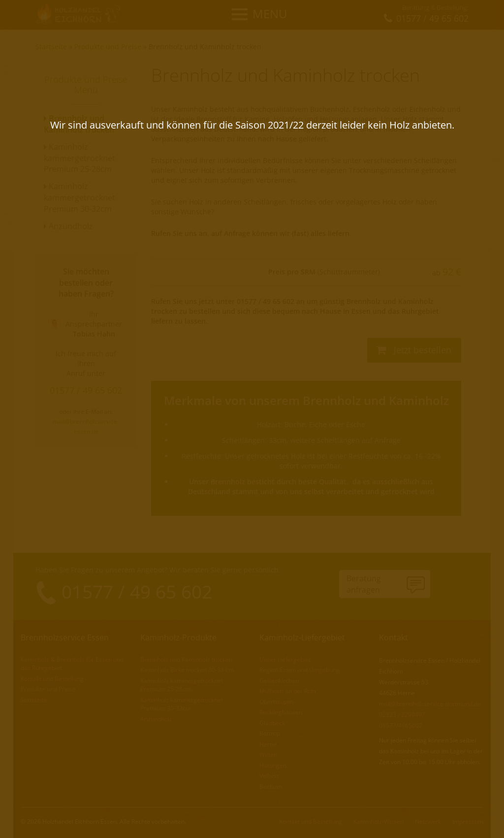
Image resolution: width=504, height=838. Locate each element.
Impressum (468, 819)
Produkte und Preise (108, 47)
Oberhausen (276, 700)
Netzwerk (428, 819)
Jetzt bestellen (414, 350)
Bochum (271, 784)
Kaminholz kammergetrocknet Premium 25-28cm (79, 158)
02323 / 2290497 (402, 714)
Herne (268, 742)
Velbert (269, 773)
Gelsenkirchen (279, 680)
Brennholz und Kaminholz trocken (205, 47)
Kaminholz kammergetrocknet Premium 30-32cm (79, 198)
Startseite (51, 47)
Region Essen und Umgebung (299, 669)
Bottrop (270, 732)
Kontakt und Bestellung (52, 678)
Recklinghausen (281, 711)
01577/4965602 (401, 725)
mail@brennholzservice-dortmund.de (430, 703)
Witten (268, 753)
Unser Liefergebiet (285, 659)
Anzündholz (68, 226)
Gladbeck (272, 721)
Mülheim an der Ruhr (288, 690)
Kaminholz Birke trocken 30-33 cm (187, 669)
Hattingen (273, 763)
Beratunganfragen (364, 584)
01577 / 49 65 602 (86, 390)
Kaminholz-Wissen (378, 819)
